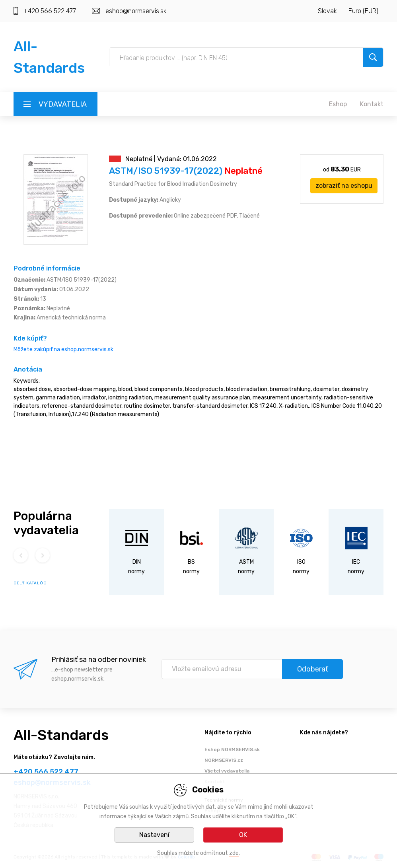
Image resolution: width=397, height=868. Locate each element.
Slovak (327, 11)
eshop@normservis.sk (136, 11)
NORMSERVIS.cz (224, 760)
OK (243, 835)
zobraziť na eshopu (344, 186)
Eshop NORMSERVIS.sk (232, 749)
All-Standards (61, 735)
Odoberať (313, 669)
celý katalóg (30, 583)
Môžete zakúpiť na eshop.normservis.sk (63, 349)
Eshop (338, 104)
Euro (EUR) (363, 11)
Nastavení (154, 835)
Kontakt (372, 104)
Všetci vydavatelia (227, 771)
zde (234, 853)
